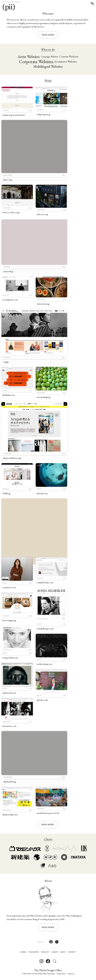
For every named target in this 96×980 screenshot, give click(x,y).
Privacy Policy (61, 974)
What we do (48, 49)
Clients (55, 952)
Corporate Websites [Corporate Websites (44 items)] (36, 62)
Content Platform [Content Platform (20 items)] (69, 57)
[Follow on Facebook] (48, 961)
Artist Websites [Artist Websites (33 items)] (29, 57)
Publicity (45, 952)
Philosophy (34, 952)
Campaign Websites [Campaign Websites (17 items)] (50, 57)
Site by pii (71, 974)
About (63, 952)
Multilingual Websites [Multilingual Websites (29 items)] (48, 67)
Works (48, 80)
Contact (72, 952)
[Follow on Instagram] (41, 961)
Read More (48, 35)
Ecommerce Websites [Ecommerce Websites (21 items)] (66, 62)
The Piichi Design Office (48, 971)
